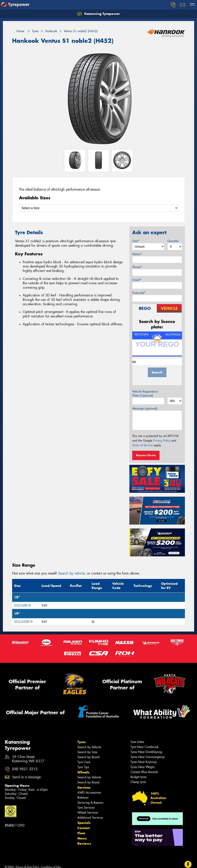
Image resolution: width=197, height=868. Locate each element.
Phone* (137, 267)
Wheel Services (88, 813)
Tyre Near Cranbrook (145, 747)
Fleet (81, 833)
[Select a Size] (98, 208)
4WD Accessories (89, 793)
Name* (137, 254)
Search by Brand (88, 757)
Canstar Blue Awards (144, 772)
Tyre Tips (83, 767)
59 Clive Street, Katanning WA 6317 (28, 759)
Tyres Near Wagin (143, 767)
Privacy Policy (162, 441)
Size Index (137, 742)
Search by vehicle (71, 573)
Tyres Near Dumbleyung (146, 752)
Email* (137, 280)
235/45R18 (22, 605)
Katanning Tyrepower (98, 14)
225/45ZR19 (23, 622)
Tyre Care (84, 762)
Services (84, 787)
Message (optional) (145, 408)
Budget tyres (138, 777)
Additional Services (90, 818)
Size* (136, 241)
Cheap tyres (138, 782)
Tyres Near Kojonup (144, 762)
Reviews (84, 844)
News (82, 838)
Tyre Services (86, 808)
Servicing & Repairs (90, 803)
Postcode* (139, 293)
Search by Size (87, 752)
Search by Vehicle (89, 747)
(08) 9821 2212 (25, 769)
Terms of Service (143, 445)
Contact (84, 828)
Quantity (173, 241)
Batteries (83, 798)
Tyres (82, 742)
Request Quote (146, 455)
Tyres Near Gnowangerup (148, 757)
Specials (84, 823)
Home (18, 31)
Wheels (83, 772)
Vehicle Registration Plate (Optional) (145, 394)
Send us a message (26, 777)
